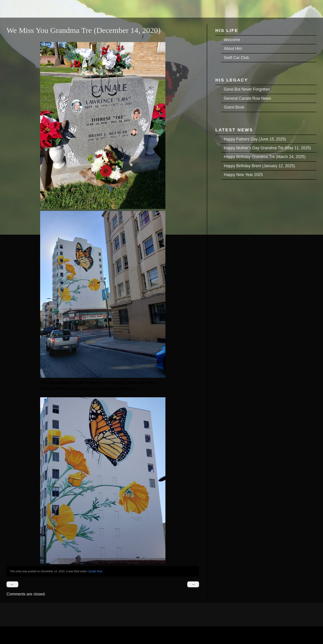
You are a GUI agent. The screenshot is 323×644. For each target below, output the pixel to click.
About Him (233, 49)
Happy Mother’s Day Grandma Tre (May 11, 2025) (267, 148)
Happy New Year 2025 (243, 175)
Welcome (232, 40)
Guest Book (234, 107)
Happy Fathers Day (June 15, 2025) (255, 139)
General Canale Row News (247, 98)
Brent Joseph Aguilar (9, 3)
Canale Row (95, 571)
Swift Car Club (236, 58)
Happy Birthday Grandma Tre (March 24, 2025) (265, 157)
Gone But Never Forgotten (247, 89)
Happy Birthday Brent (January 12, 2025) (259, 166)
